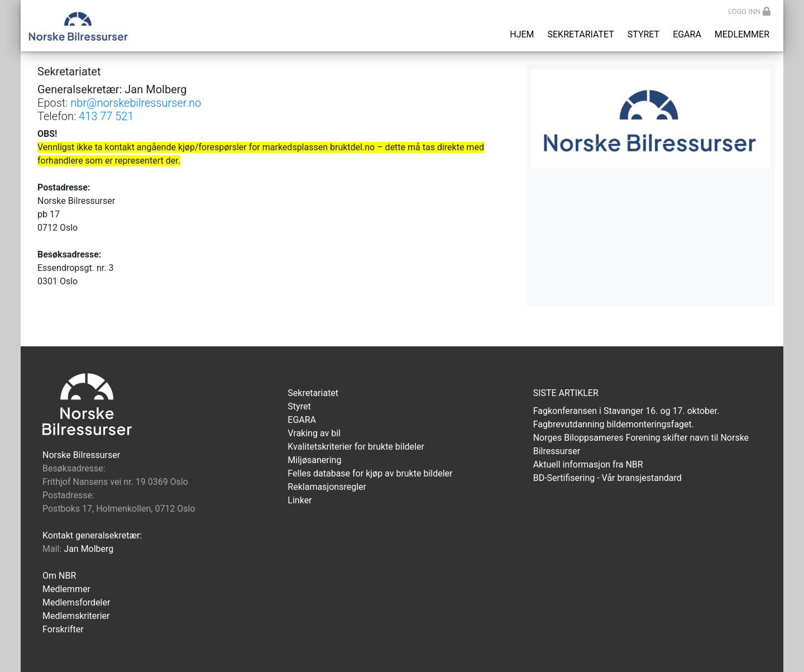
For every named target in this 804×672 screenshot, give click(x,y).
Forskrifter (63, 629)
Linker (300, 500)
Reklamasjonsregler (327, 487)
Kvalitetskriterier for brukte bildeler (356, 447)
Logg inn (749, 11)
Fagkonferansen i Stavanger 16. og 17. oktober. (626, 411)
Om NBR (59, 576)
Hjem (522, 34)
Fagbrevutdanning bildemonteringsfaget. (614, 424)
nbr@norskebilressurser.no (136, 103)
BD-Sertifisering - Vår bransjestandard (607, 478)
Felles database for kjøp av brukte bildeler (370, 473)
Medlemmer (742, 34)
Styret (643, 34)
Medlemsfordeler (76, 602)
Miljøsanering (314, 460)
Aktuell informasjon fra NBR (588, 464)
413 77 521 (106, 116)
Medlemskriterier (76, 616)
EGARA (687, 34)
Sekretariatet (581, 34)
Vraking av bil (314, 433)
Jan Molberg (88, 549)
